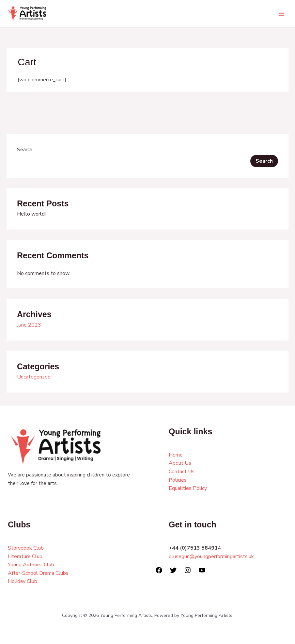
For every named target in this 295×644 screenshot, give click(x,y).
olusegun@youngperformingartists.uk (211, 556)
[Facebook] (159, 570)
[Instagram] (188, 570)
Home (176, 455)
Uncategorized (34, 377)
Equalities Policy (188, 488)
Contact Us (182, 472)
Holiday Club (23, 581)
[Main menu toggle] (281, 14)
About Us (180, 463)
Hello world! (31, 214)
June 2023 (29, 325)
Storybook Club (26, 548)
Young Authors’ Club (31, 565)
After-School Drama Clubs (38, 573)
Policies (178, 480)
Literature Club (25, 556)
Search (25, 150)
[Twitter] (173, 570)
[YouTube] (202, 570)
